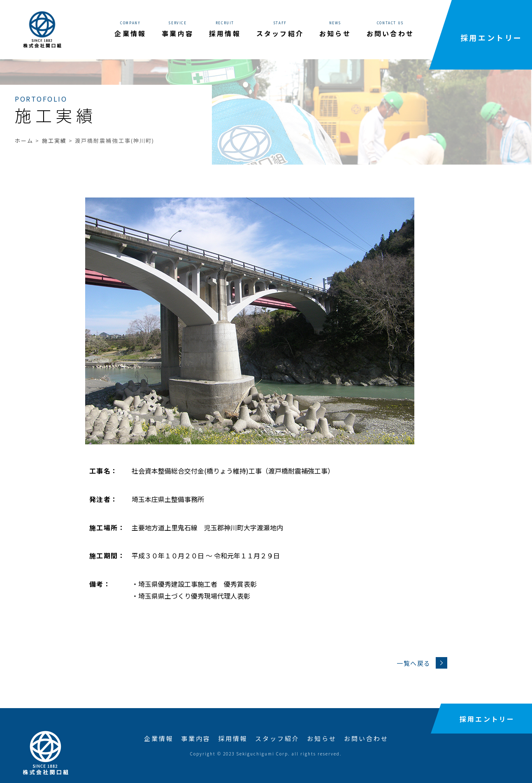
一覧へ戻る (422, 663)
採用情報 (233, 738)
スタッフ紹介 (277, 738)
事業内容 (196, 738)
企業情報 (159, 738)
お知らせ (322, 738)
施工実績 (54, 141)
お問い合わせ (366, 738)
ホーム (24, 141)
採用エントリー (491, 37)
